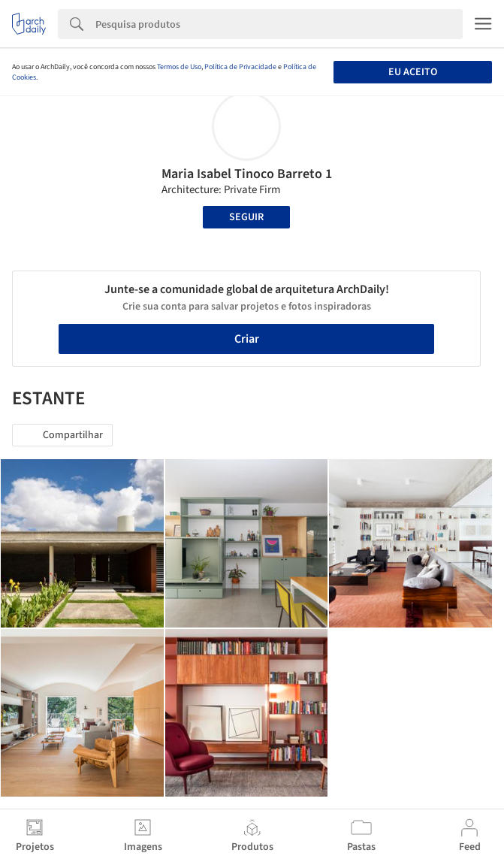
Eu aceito (413, 72)
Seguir (246, 217)
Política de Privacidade (240, 67)
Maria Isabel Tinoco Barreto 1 (247, 174)
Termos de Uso (179, 67)
